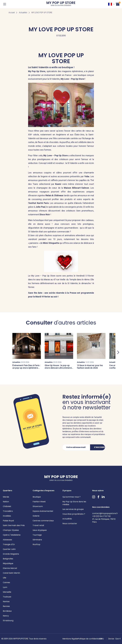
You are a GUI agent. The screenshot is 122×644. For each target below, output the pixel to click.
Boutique (37, 497)
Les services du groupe (73, 509)
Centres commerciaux (43, 521)
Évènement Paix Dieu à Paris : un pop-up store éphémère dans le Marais (26, 368)
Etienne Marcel (10, 568)
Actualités (23, 13)
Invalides (7, 516)
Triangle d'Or (9, 544)
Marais (6, 497)
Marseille (7, 592)
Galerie (36, 516)
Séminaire (37, 540)
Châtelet (7, 506)
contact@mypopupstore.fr (105, 513)
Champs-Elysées (11, 530)
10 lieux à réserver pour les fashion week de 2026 (90, 367)
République (8, 563)
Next (118, 352)
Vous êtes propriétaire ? (74, 514)
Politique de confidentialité (90, 639)
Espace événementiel (43, 511)
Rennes (6, 606)
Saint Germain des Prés (14, 525)
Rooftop (36, 544)
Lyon (5, 587)
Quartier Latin (9, 549)
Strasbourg (8, 621)
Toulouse (7, 597)
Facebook (98, 497)
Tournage (37, 535)
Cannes (6, 582)
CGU (102, 639)
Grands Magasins (11, 554)
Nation (6, 502)
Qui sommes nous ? (71, 497)
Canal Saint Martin (11, 573)
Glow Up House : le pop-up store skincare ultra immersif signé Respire (59, 368)
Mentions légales (70, 639)
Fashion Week (39, 502)
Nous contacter (70, 523)
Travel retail (38, 525)
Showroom (38, 506)
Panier (118, 4)
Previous (4, 352)
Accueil (12, 13)
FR (110, 4)
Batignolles (8, 559)
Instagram (94, 497)
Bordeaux (7, 611)
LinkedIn (103, 497)
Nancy (6, 616)
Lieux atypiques (40, 530)
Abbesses (7, 540)
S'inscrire (99, 447)
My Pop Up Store (61, 4)
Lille (5, 578)
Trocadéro (8, 511)
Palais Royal (8, 521)
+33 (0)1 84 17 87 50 (101, 516)
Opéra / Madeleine (12, 535)
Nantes (6, 601)
